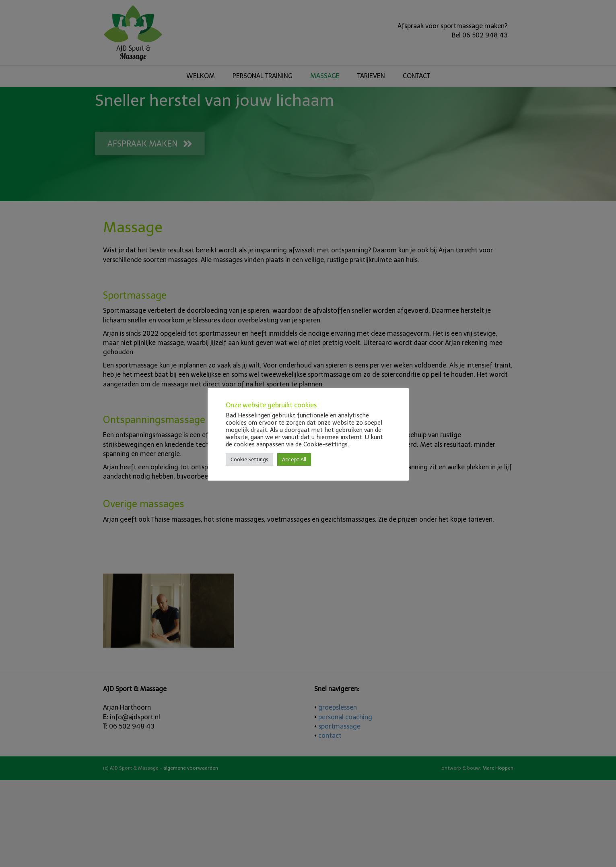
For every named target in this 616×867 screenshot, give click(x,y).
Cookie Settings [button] (249, 459)
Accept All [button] (294, 459)
